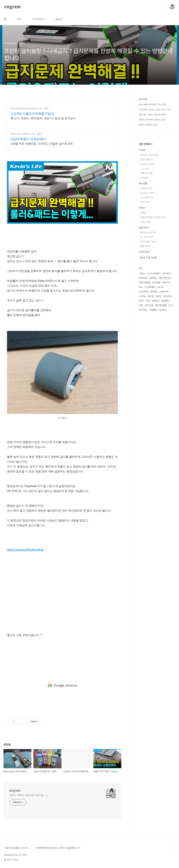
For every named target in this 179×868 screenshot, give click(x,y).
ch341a (163, 310)
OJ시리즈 (145, 169)
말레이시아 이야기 (148, 233)
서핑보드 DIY (146, 188)
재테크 (143, 213)
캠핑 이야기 (145, 246)
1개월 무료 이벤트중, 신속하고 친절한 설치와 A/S (42, 144)
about (59, 19)
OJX (171, 305)
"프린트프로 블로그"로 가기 (16, 848)
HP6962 (143, 310)
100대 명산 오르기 (149, 242)
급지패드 (153, 278)
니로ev (142, 273)
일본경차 (156, 301)
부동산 (142, 208)
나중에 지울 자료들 (148, 258)
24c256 (167, 296)
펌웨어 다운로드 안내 (148, 125)
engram (13, 7)
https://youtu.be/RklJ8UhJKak (25, 550)
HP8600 (143, 278)
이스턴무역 (144, 292)
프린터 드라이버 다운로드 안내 (152, 120)
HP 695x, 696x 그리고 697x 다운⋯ (156, 110)
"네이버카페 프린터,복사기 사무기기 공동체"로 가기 (58, 848)
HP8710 (166, 283)
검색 (164, 7)
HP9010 (167, 273)
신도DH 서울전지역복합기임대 (32, 114)
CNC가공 (149, 305)
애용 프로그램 (146, 173)
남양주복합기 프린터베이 (28, 139)
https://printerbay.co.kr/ (23, 134)
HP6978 (164, 292)
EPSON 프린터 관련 (149, 155)
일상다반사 (144, 228)
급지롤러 (165, 301)
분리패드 (154, 292)
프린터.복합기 (146, 160)
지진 (148, 301)
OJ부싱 (142, 296)
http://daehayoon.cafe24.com (26, 108)
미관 (141, 305)
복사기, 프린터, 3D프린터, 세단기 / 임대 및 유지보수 (43, 118)
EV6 (141, 287)
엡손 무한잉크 (165, 278)
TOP (172, 849)
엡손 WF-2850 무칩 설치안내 (152, 115)
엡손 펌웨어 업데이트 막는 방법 (152, 104)
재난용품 (156, 283)
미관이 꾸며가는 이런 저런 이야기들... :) (28, 795)
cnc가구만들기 (154, 273)
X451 (141, 301)
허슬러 (158, 296)
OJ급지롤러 (150, 287)
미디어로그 (39, 19)
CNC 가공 (145, 202)
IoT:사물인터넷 (147, 198)
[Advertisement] (62, 685)
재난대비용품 (161, 305)
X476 (160, 287)
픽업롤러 (153, 310)
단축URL (144, 178)
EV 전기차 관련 (147, 237)
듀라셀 (150, 296)
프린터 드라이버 (147, 164)
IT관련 (142, 150)
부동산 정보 (145, 222)
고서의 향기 (144, 252)
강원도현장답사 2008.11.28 (153, 217)
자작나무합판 (145, 283)
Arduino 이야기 (148, 193)
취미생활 (143, 183)
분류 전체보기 (145, 144)
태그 (20, 19)
